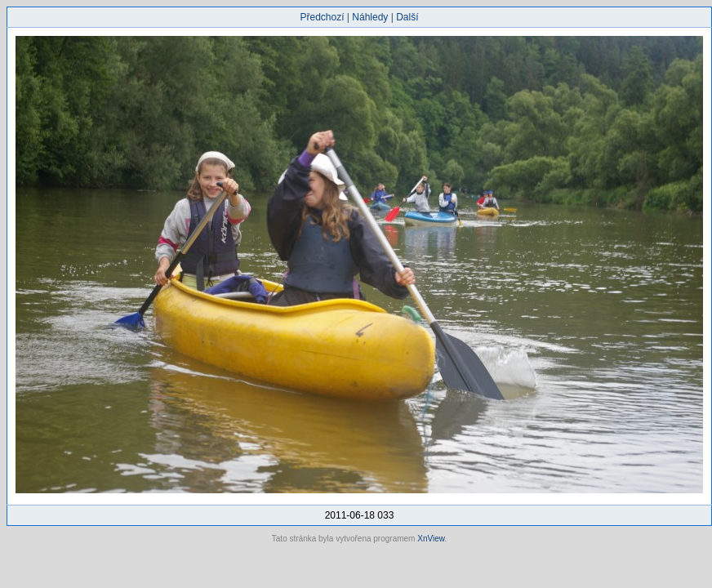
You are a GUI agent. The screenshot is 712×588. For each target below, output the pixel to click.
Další (407, 17)
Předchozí (323, 17)
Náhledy (370, 17)
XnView (431, 539)
